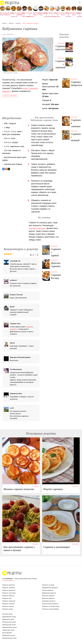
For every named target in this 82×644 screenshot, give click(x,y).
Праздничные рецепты (50, 588)
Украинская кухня (9, 635)
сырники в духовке (37, 228)
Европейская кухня (9, 617)
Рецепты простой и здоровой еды (10, 3)
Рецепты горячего (9, 588)
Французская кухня (9, 625)
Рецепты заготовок (9, 593)
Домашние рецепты (49, 593)
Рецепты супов (8, 609)
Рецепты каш (7, 598)
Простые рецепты (48, 596)
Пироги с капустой (14, 15)
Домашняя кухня (8, 619)
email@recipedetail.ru (8, 580)
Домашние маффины (19, 14)
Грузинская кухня (8, 630)
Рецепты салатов (8, 604)
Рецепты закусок (8, 596)
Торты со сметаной (79, 15)
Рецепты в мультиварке (50, 609)
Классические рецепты (50, 604)
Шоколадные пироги (35, 14)
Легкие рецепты (48, 590)
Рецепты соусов (8, 606)
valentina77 (10, 34)
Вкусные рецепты (2, 14)
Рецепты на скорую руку (51, 606)
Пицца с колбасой (30, 15)
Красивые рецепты (49, 601)
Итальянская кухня (9, 622)
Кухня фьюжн (7, 633)
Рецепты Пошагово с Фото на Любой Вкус (12, 573)
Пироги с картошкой (25, 15)
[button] (80, 2)
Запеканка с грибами (52, 15)
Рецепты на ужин (48, 585)
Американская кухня (10, 627)
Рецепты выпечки (8, 585)
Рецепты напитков (9, 601)
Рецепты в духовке (46, 15)
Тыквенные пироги (8, 14)
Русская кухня (7, 614)
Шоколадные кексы (74, 14)
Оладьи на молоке (68, 15)
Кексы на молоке (57, 15)
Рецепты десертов (9, 590)
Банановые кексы (63, 14)
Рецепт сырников (10, 96)
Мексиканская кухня (9, 638)
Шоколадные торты (41, 14)
